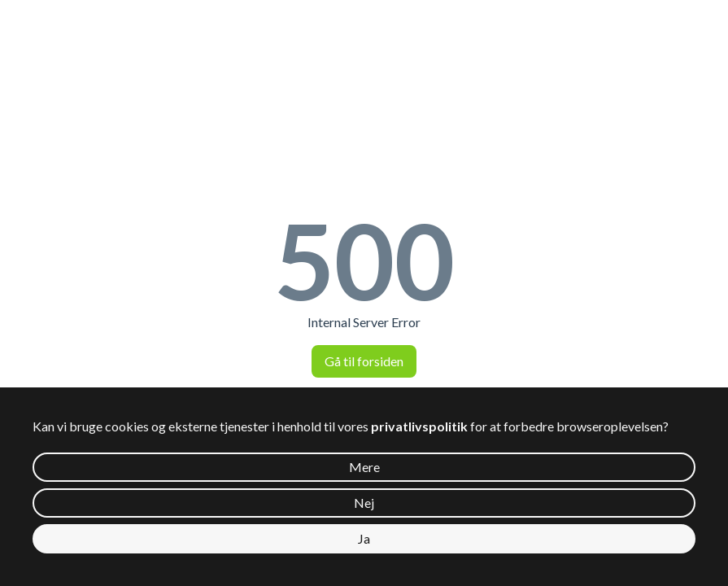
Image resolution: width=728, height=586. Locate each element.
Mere (364, 467)
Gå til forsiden (364, 361)
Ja (364, 538)
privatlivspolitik (419, 426)
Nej (364, 503)
